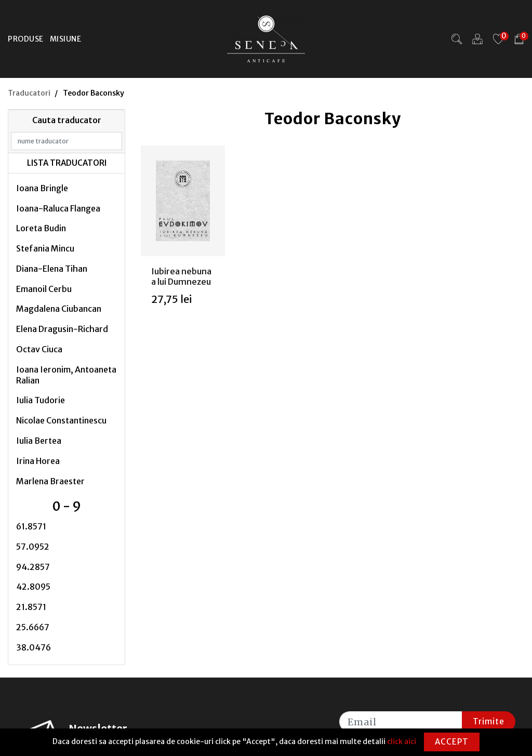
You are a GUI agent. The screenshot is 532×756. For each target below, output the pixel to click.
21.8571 (31, 607)
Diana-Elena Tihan (52, 269)
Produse (26, 39)
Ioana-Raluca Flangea (58, 208)
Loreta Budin (41, 228)
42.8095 (33, 587)
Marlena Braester (50, 481)
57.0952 (33, 547)
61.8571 (31, 526)
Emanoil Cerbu (44, 289)
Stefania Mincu (45, 248)
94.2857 (33, 567)
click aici (402, 741)
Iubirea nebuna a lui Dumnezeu (181, 276)
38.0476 (34, 647)
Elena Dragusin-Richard (62, 329)
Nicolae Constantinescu (61, 420)
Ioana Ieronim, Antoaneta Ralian (66, 375)
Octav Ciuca (39, 349)
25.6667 (33, 627)
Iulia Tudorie (41, 400)
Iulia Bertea (39, 441)
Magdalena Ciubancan (59, 309)
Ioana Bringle (42, 188)
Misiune (66, 39)
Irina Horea (38, 461)
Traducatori (29, 93)
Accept (452, 742)
